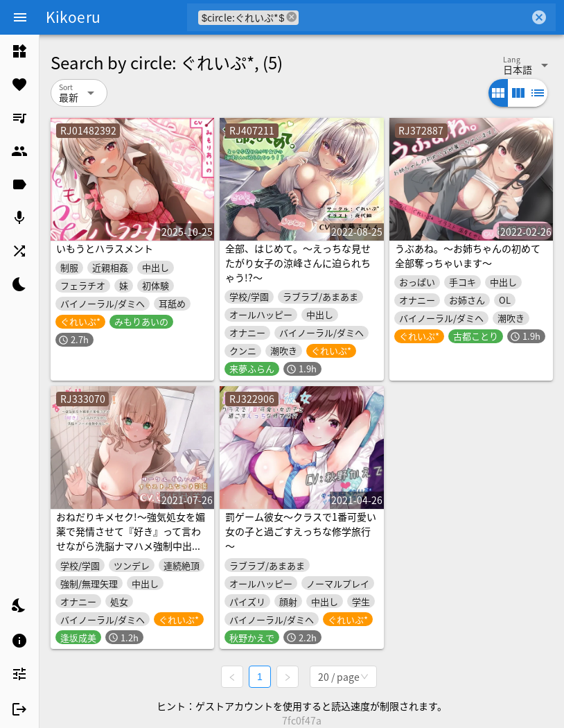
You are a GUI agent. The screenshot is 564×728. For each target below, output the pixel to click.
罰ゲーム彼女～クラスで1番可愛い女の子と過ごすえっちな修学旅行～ (301, 531)
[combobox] (414, 17)
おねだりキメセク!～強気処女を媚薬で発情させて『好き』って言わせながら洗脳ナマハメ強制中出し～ (131, 538)
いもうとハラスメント (105, 248)
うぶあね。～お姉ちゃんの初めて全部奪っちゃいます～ (468, 255)
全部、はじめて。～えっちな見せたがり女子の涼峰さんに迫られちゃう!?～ (298, 263)
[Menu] (20, 17)
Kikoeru (73, 17)
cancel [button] (292, 17)
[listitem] (19, 51)
